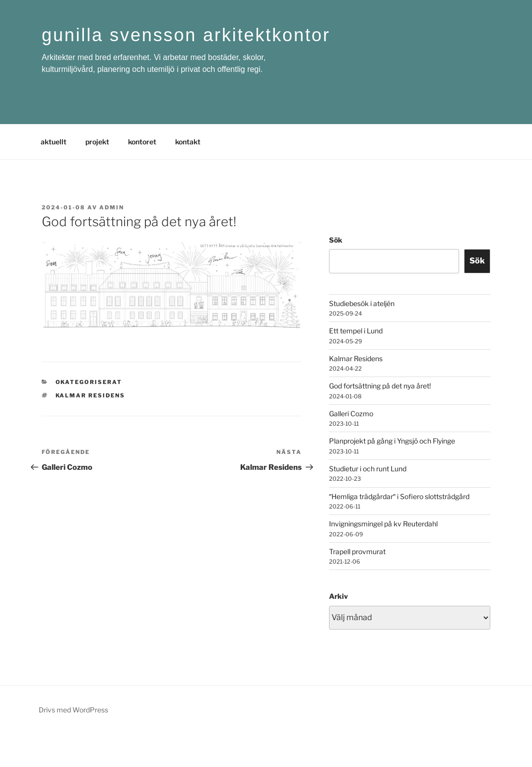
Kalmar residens (91, 395)
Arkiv (338, 596)
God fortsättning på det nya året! (380, 386)
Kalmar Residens (356, 358)
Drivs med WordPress (73, 710)
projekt (97, 142)
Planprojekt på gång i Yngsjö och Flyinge (392, 441)
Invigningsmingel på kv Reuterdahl (383, 524)
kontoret (142, 142)
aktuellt (54, 142)
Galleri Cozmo (351, 414)
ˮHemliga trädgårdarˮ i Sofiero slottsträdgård (399, 496)
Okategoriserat (89, 382)
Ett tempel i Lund (356, 331)
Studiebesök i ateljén (362, 303)
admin (112, 207)
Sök (336, 240)
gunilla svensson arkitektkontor (186, 35)
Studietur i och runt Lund (368, 469)
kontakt (188, 142)
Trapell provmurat (357, 551)
